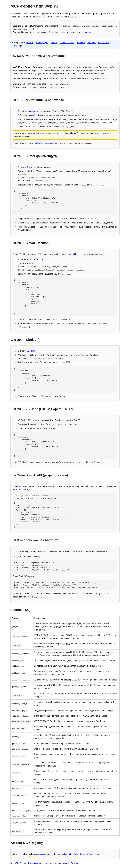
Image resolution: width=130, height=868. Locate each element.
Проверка (17, 46)
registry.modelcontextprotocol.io (53, 854)
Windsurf (81, 43)
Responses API (21, 486)
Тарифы (74, 863)
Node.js (78, 254)
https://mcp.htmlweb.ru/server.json (84, 854)
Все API (14, 863)
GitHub (23, 863)
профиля (72, 133)
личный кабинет (35, 115)
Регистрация (42, 43)
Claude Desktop (67, 43)
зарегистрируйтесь (34, 133)
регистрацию (33, 111)
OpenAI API (104, 43)
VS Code (92, 43)
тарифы (87, 32)
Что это (30, 43)
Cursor (54, 43)
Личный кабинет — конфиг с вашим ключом (48, 863)
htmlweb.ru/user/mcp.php (45, 143)
